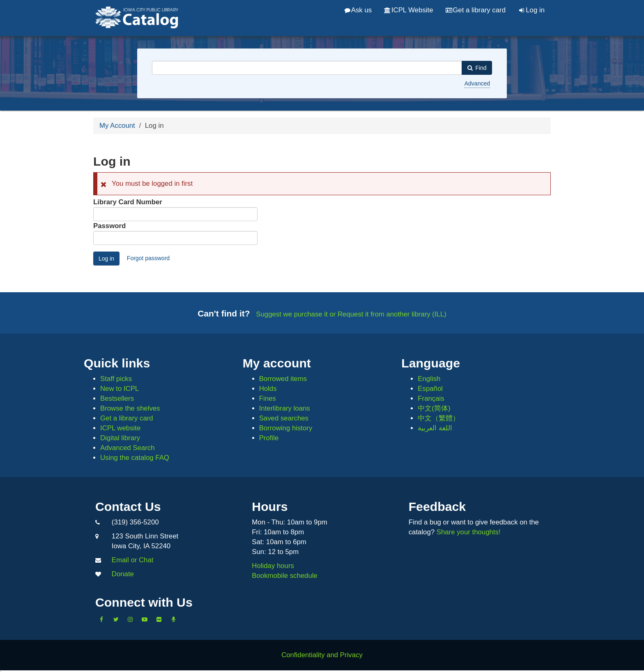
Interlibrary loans (285, 408)
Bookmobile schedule (285, 576)
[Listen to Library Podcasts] (173, 619)
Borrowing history (286, 428)
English (429, 379)
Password (109, 226)
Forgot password (148, 258)
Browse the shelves (130, 408)
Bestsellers (117, 398)
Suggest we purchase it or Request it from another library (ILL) (351, 314)
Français (431, 398)
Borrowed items (283, 379)
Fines (268, 398)
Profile (269, 438)
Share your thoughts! (469, 532)
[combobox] (307, 68)
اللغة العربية (435, 428)
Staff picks (116, 379)
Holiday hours (273, 566)
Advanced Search (127, 448)
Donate (123, 574)
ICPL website (120, 428)
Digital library (120, 438)
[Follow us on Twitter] (116, 619)
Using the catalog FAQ (135, 458)
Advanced (477, 83)
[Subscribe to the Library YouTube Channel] (145, 619)
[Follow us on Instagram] (130, 619)
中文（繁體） (439, 418)
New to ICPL (120, 389)
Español (430, 389)
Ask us (358, 10)
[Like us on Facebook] (101, 619)
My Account (117, 126)
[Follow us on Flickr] (159, 619)
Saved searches (284, 418)
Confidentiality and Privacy (322, 655)
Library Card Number (128, 202)
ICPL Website (408, 10)
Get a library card (476, 10)
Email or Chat (133, 560)
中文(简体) (434, 408)
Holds (268, 389)
